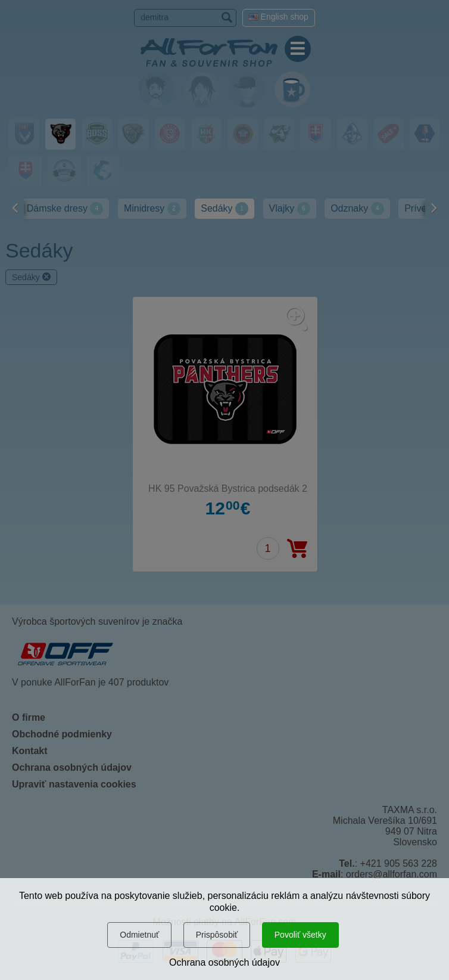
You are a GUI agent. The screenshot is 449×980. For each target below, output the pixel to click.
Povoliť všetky (300, 935)
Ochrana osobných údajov (224, 962)
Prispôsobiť (217, 935)
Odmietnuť (139, 935)
